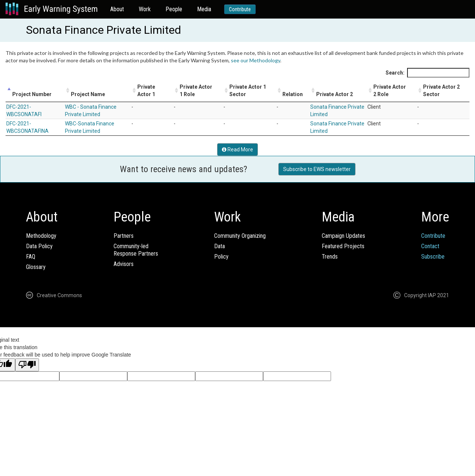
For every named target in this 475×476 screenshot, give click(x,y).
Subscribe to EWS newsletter (317, 169)
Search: (427, 73)
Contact (430, 246)
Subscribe (433, 257)
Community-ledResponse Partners (136, 250)
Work (145, 9)
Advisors (124, 264)
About (117, 9)
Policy (221, 257)
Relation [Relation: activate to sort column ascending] (293, 94)
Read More (237, 150)
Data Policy (39, 246)
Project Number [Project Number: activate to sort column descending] (32, 94)
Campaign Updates (343, 236)
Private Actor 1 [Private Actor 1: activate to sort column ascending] (146, 91)
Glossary (36, 267)
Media (204, 9)
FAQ (31, 257)
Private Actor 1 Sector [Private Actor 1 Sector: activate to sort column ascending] (248, 91)
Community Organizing (240, 236)
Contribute (240, 9)
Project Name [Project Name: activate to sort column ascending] (88, 94)
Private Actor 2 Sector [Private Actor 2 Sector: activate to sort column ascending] (441, 91)
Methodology (41, 236)
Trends (330, 257)
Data (220, 246)
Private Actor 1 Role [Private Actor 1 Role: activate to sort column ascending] (196, 91)
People (174, 9)
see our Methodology (255, 60)
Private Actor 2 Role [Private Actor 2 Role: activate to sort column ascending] (390, 91)
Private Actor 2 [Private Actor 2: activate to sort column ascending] (335, 94)
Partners (124, 236)
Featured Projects (343, 246)
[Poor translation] (27, 365)
